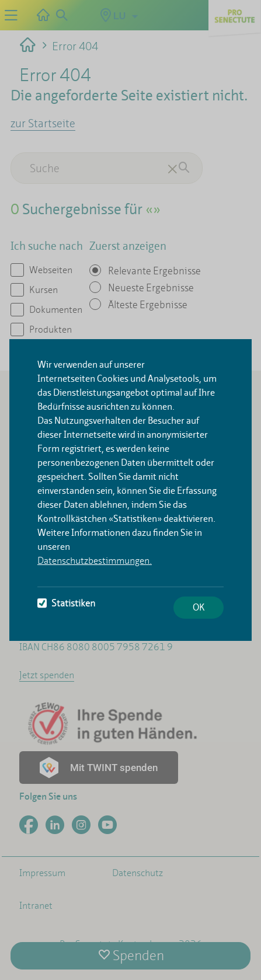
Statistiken (66, 603)
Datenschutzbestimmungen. (95, 561)
